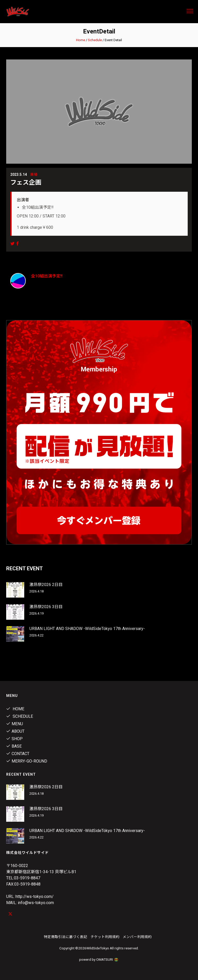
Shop (14, 739)
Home (81, 40)
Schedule (95, 40)
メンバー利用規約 (137, 937)
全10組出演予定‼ (47, 276)
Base (14, 746)
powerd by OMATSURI (99, 959)
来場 (34, 174)
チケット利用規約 (105, 937)
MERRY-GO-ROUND (27, 761)
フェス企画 (26, 182)
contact (18, 754)
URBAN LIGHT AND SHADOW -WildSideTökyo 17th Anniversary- (87, 629)
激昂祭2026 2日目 (46, 585)
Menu (15, 724)
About (15, 731)
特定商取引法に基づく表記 (65, 937)
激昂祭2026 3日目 (46, 607)
